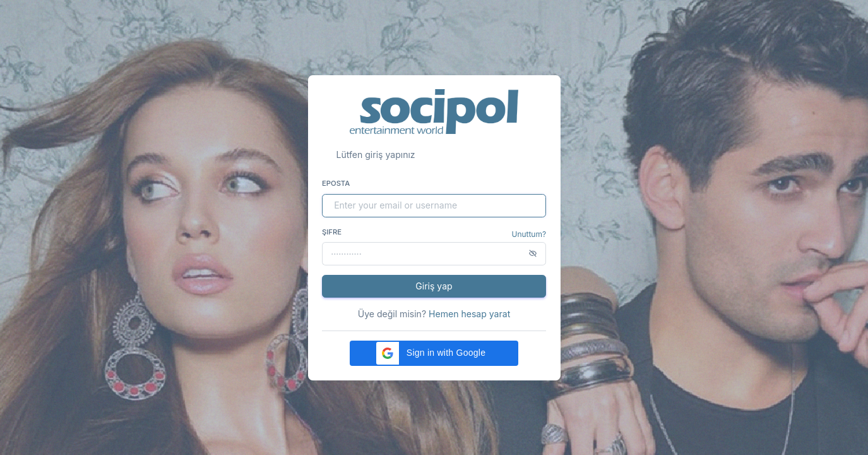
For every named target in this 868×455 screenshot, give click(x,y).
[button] (434, 353)
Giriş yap (434, 286)
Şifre (332, 232)
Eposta (336, 183)
